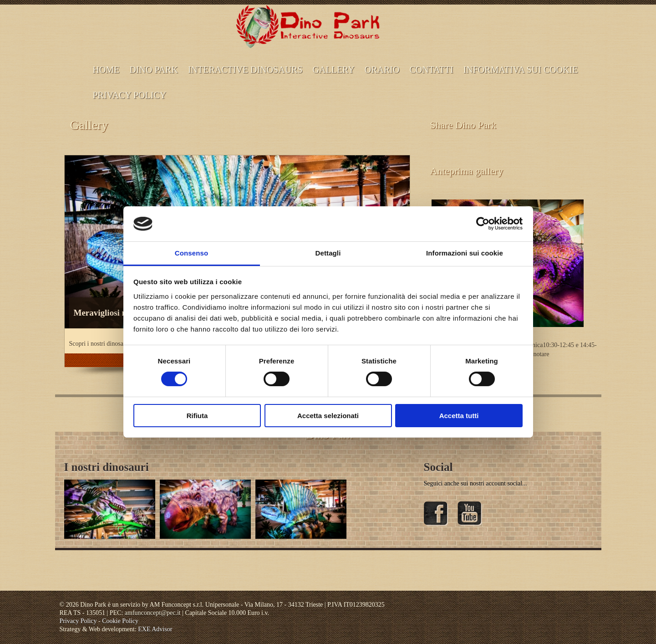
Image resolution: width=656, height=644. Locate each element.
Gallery (334, 70)
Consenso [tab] (191, 253)
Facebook (436, 514)
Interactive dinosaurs (245, 70)
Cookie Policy (120, 621)
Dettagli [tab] (328, 253)
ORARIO (382, 70)
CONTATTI (431, 70)
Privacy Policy (130, 95)
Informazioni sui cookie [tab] (465, 253)
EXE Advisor (155, 629)
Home (106, 70)
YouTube (470, 514)
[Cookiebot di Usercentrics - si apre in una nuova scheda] (483, 224)
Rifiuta (197, 416)
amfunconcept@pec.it (153, 613)
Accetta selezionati (328, 416)
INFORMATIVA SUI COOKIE (521, 70)
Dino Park (154, 70)
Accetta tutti (459, 416)
